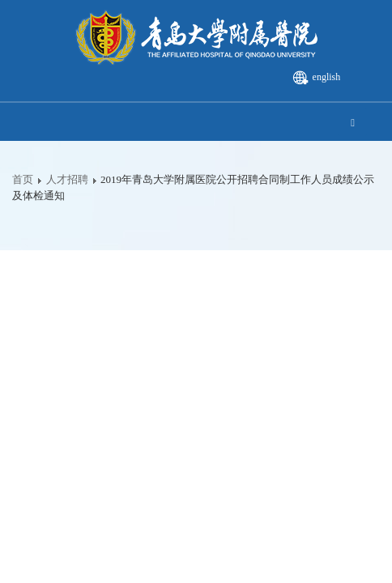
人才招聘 (67, 179)
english (327, 77)
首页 (23, 179)
